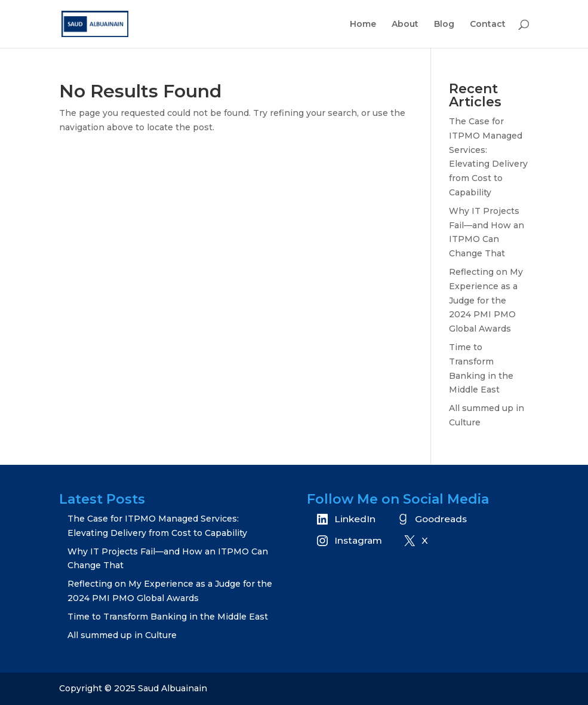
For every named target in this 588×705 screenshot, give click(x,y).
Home (363, 24)
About (405, 24)
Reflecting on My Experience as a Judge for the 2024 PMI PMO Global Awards (486, 300)
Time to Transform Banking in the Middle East (168, 617)
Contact (488, 24)
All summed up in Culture (122, 635)
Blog (444, 24)
